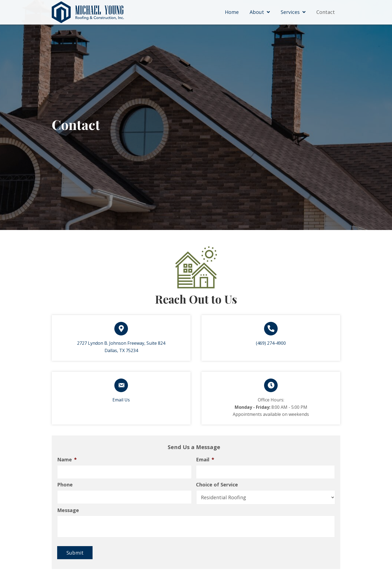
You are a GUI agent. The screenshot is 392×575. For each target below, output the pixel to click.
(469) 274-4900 (271, 343)
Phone (65, 485)
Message (68, 511)
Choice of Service (217, 485)
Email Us (121, 400)
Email (205, 460)
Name (67, 460)
